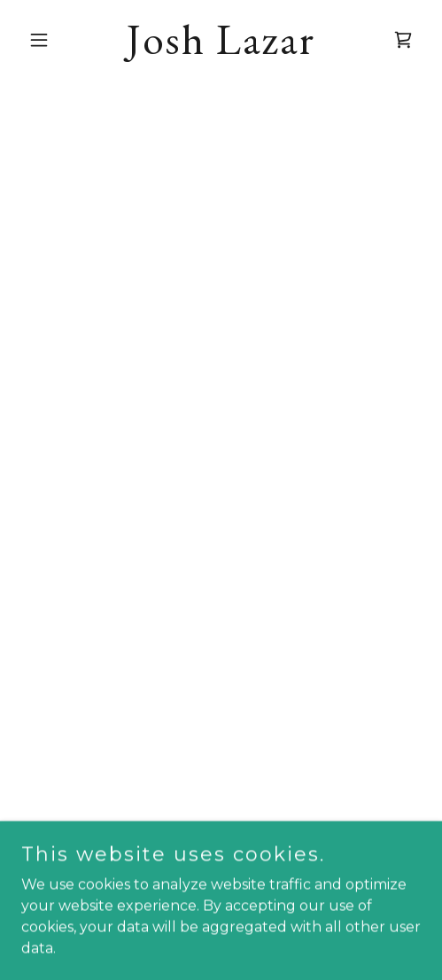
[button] (51, 40)
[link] (221, 49)
